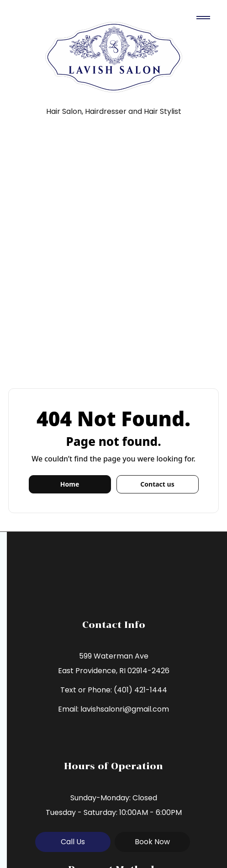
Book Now (152, 842)
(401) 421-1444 (140, 690)
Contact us (157, 484)
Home (70, 484)
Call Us (73, 842)
